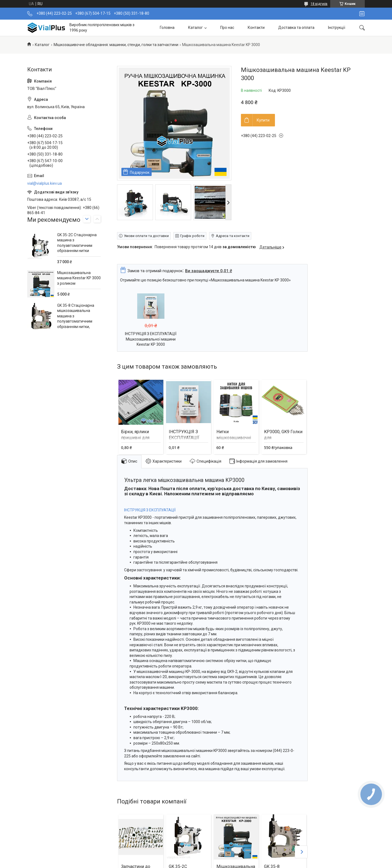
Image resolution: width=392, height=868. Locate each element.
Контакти (256, 28)
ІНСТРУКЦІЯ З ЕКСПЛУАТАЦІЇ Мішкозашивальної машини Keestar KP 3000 (151, 339)
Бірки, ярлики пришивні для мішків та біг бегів (140, 438)
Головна (167, 28)
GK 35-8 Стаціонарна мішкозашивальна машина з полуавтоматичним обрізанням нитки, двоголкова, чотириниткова (76, 321)
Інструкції (337, 28)
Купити (263, 120)
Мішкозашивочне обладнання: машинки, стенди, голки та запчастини (116, 45)
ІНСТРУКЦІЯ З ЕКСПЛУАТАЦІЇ (150, 510)
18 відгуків (319, 4)
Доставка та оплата (296, 28)
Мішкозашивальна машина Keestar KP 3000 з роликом (79, 278)
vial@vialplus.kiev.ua (45, 183)
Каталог (195, 28)
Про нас (227, 28)
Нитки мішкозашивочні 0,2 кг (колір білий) (235, 438)
